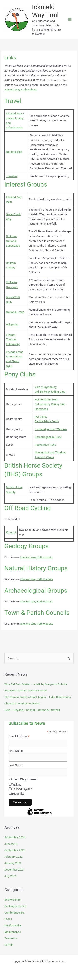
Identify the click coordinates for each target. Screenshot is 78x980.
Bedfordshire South (47, 421)
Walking (16, 784)
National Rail (14, 152)
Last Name (16, 765)
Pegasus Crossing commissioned (25, 690)
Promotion (11, 938)
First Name (16, 751)
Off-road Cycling (22, 789)
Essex (8, 919)
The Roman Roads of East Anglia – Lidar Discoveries (38, 697)
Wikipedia (12, 324)
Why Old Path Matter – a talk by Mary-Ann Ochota (36, 684)
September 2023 (15, 850)
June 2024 (11, 844)
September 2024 (15, 837)
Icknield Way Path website (21, 89)
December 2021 (14, 869)
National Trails (15, 312)
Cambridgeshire (14, 913)
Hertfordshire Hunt (47, 399)
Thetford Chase (45, 457)
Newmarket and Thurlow (50, 452)
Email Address (19, 736)
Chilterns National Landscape (13, 241)
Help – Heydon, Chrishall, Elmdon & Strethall (32, 710)
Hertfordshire (13, 925)
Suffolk (9, 945)
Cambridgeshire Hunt (48, 437)
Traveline (12, 176)
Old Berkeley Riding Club (50, 391)
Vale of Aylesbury (46, 387)
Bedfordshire (12, 900)
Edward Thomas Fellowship (13, 339)
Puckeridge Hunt (45, 445)
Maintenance (13, 932)
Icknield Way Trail (45, 11)
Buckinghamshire (15, 906)
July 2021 (11, 876)
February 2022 (13, 857)
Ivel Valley (41, 417)
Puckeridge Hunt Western (51, 429)
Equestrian (18, 794)
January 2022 (13, 863)
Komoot (11, 532)
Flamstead (41, 409)
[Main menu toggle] (70, 20)
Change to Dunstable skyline (22, 703)
